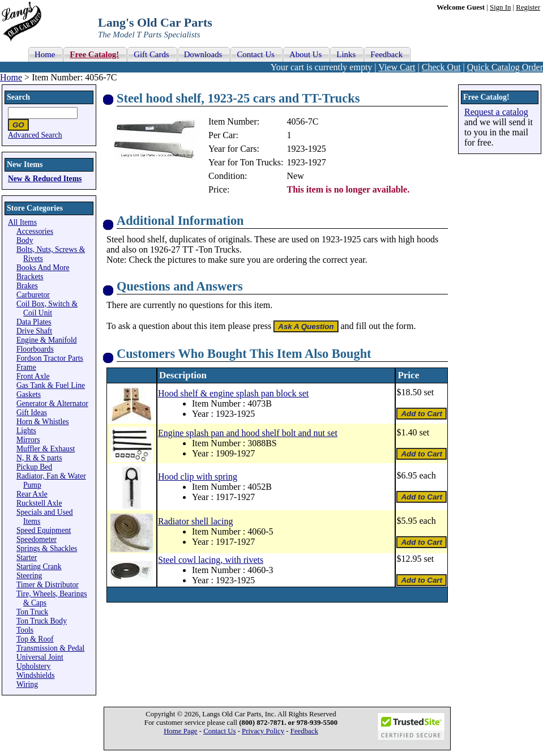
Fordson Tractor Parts (50, 358)
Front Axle (33, 376)
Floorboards (35, 349)
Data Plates (34, 322)
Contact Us (219, 731)
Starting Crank (39, 567)
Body (25, 240)
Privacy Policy (263, 731)
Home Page (180, 731)
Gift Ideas (32, 413)
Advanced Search (35, 135)
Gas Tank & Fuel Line (51, 385)
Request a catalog (496, 112)
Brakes (27, 286)
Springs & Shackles (47, 548)
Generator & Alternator (52, 403)
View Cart (397, 67)
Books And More (43, 268)
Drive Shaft (34, 331)
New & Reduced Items (45, 179)
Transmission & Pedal (50, 648)
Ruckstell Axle (39, 503)
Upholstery (33, 666)
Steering (29, 576)
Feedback (304, 731)
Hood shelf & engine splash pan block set (233, 393)
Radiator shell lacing (195, 521)
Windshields (35, 675)
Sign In (500, 7)
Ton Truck (32, 612)
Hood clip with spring (198, 477)
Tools (25, 630)
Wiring (27, 684)
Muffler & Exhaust (46, 449)
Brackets (30, 277)
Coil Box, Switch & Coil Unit (47, 308)
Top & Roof (35, 639)
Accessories (35, 231)
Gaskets (29, 394)
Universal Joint (40, 657)
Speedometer (37, 539)
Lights (26, 431)
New (296, 176)
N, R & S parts (39, 458)
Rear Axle (32, 494)
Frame (26, 367)
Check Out (441, 67)
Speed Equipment (44, 530)
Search (18, 97)
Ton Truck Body (42, 621)
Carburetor (33, 295)
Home (11, 77)
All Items (22, 222)
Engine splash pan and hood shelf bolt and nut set (248, 433)
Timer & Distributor (48, 585)
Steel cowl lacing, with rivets (211, 560)
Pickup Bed (34, 467)
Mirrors (28, 440)
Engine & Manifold (46, 340)
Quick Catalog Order (505, 67)
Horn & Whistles (43, 422)
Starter (27, 558)
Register (528, 7)
